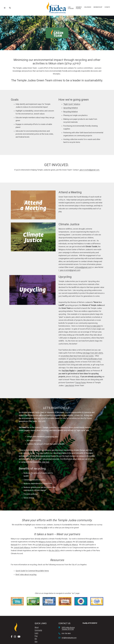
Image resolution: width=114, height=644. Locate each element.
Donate (107, 7)
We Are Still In (54, 551)
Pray (36, 636)
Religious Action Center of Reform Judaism (55, 542)
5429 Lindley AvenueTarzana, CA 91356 (68, 628)
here (77, 377)
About (37, 627)
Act (36, 639)
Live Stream (71, 8)
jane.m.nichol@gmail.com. (90, 170)
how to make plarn (94, 326)
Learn (36, 633)
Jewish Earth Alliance (22, 548)
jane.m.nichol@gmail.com (70, 270)
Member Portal (79, 8)
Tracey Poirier (81, 383)
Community (38, 630)
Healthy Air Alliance (71, 545)
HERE (45, 528)
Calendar (88, 7)
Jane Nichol (69, 386)
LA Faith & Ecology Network (46, 545)
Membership (98, 7)
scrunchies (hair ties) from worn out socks (77, 356)
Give (36, 642)
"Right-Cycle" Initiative (72, 104)
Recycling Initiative (71, 112)
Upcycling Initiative (71, 108)
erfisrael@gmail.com (83, 267)
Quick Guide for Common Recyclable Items (32, 571)
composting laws (52, 437)
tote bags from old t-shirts (93, 353)
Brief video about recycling (26, 575)
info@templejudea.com (69, 638)
